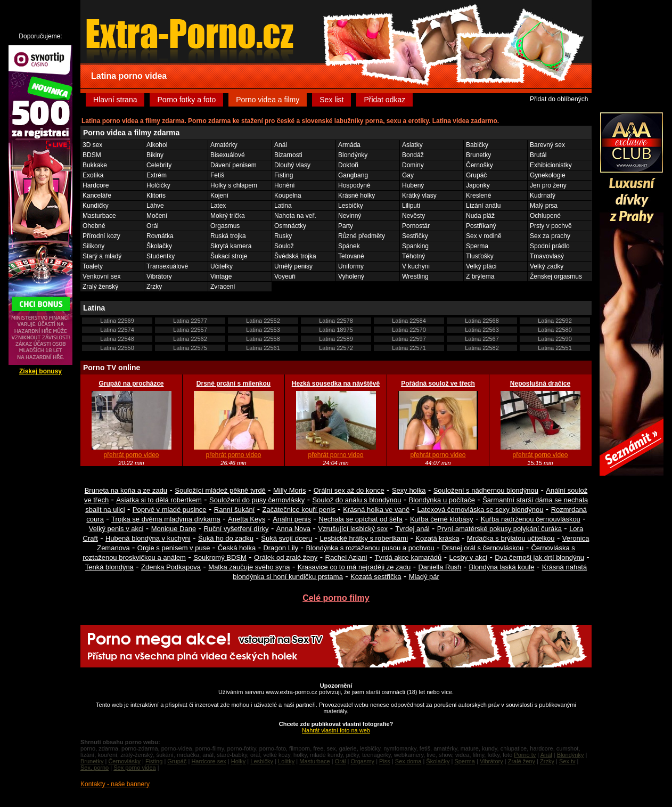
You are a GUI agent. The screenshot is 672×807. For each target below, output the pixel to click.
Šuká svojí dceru (286, 538)
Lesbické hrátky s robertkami (364, 538)
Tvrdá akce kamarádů (408, 557)
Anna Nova (293, 529)
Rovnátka (160, 236)
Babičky (477, 145)
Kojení (219, 195)
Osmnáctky (290, 226)
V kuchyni (416, 266)
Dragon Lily (281, 548)
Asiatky (412, 145)
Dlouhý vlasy (292, 165)
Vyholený (351, 276)
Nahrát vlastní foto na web (336, 730)
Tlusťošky (480, 256)
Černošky (480, 165)
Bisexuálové (228, 155)
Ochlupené (545, 216)
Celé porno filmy (336, 598)
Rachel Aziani (346, 557)
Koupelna (288, 195)
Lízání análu (483, 206)
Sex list (331, 100)
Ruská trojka (228, 236)
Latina (283, 206)
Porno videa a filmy (268, 100)
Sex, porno (95, 768)
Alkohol (157, 145)
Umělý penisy (293, 266)
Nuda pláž (480, 216)
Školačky (159, 246)
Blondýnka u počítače (442, 500)
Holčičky (158, 185)
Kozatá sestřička (376, 577)
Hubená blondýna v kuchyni (148, 538)
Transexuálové (167, 266)
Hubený (413, 185)
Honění (285, 185)
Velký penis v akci (116, 529)
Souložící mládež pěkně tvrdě (220, 490)
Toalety (93, 266)
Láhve (155, 206)
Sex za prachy (550, 236)
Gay (408, 175)
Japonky (478, 185)
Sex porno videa (135, 768)
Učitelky (222, 266)
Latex (218, 206)
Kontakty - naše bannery (115, 784)
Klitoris (156, 195)
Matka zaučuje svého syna (249, 567)
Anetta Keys (247, 519)
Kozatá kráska (437, 538)
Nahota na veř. (295, 216)
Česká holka (237, 548)
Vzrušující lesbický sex (353, 529)
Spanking (415, 246)
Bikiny (155, 155)
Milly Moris (289, 490)
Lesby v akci (469, 557)
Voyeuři (285, 276)
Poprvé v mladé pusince (170, 510)
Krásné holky (357, 195)
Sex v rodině (484, 236)
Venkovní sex (101, 276)
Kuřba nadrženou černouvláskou (531, 519)
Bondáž (413, 155)
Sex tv (567, 761)
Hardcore (96, 185)
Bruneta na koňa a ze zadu (126, 490)
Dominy (413, 165)
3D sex (92, 145)
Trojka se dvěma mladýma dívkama (166, 519)
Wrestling (415, 276)
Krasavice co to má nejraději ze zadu (354, 567)
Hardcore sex (208, 761)
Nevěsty (413, 216)
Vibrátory (159, 276)
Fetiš (217, 175)
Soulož (284, 246)
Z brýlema (480, 276)
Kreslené (478, 195)
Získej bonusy (40, 371)
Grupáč (476, 175)
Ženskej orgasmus (556, 276)
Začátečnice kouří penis (299, 510)
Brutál (538, 155)
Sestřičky (415, 236)
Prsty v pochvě (551, 226)
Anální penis (292, 519)
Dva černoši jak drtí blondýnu (539, 557)
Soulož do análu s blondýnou (357, 500)
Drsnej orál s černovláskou (483, 548)
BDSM (92, 155)
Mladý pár (424, 577)
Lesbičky (351, 206)
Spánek (349, 246)
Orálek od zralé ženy (286, 557)
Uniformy (351, 266)
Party (346, 226)
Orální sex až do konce (349, 490)
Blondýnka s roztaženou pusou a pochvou (370, 548)
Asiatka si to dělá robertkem (159, 500)
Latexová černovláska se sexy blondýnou (480, 510)
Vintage (221, 276)
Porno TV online (112, 368)
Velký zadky (547, 266)
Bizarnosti (288, 155)
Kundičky (96, 206)
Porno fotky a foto (186, 100)
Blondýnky (353, 155)
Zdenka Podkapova (171, 567)
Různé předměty (362, 236)
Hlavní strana (115, 100)
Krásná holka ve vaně (376, 510)
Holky (239, 761)
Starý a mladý (102, 256)
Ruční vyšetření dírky (236, 529)
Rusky (283, 236)
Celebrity (159, 165)
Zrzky (154, 287)
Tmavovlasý (547, 256)
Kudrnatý (543, 195)
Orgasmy (362, 761)
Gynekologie (548, 175)
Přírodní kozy (101, 236)
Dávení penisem (233, 165)
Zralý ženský (100, 287)
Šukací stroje (229, 256)
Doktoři (348, 165)
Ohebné (94, 226)
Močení (157, 216)
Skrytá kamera (231, 246)
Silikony (93, 246)
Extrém (157, 175)
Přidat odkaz (384, 100)
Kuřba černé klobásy (442, 519)
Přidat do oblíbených (559, 99)
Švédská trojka (295, 256)
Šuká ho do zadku (226, 538)
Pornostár (416, 226)
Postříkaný (481, 226)
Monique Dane (174, 529)
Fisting (284, 175)
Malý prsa (544, 206)
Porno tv (525, 755)
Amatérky (224, 145)
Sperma (477, 246)
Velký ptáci (481, 266)
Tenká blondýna (109, 567)
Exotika (93, 175)
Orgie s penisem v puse (174, 548)
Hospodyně (354, 185)
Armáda (349, 145)
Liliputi (411, 206)
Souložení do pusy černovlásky (257, 500)
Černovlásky (124, 761)
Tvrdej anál (412, 529)
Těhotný (413, 256)
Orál (153, 226)
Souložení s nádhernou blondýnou (486, 490)
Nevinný (350, 216)
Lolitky (286, 761)
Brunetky (478, 155)
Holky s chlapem (234, 185)
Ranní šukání (235, 510)
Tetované (351, 256)
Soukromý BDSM (220, 557)
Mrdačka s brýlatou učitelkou (511, 538)
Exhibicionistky (551, 165)
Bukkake (95, 165)
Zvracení (223, 287)
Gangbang (353, 175)
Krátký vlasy (419, 195)
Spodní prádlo (550, 246)
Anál (281, 145)
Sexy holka (409, 490)
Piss (385, 761)
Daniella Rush (440, 567)
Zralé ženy (522, 761)
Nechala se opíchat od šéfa (360, 519)
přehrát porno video (131, 455)
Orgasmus (225, 226)
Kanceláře (97, 195)
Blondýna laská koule (502, 567)
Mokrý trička (228, 216)
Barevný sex (547, 145)
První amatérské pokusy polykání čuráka (499, 529)
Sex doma (408, 761)
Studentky (161, 256)
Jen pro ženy (548, 185)
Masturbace (99, 216)
